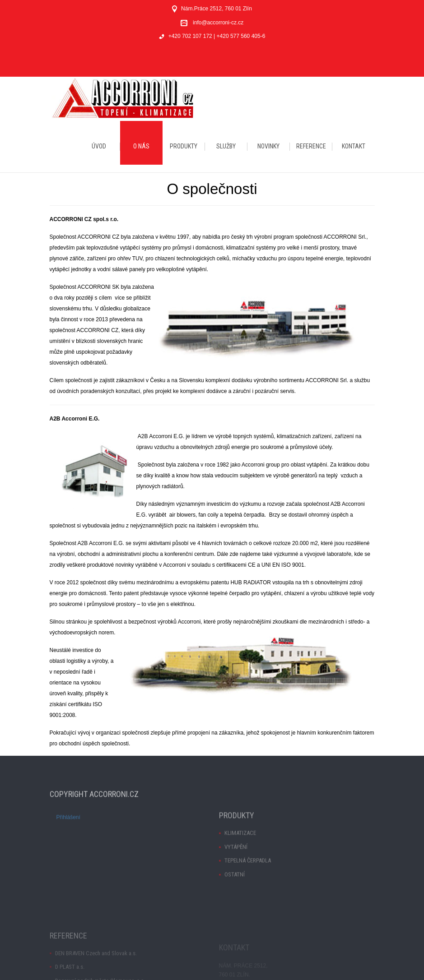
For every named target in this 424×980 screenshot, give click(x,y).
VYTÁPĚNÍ (236, 862)
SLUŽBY (226, 146)
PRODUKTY (184, 146)
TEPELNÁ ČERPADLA (248, 876)
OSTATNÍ (235, 890)
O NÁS (141, 146)
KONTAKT (354, 146)
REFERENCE (311, 146)
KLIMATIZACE (240, 849)
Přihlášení (68, 824)
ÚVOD (99, 146)
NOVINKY (268, 146)
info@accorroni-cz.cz (218, 23)
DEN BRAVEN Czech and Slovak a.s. (96, 972)
